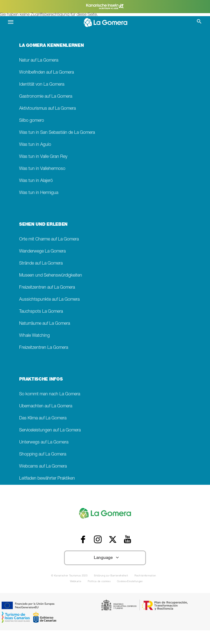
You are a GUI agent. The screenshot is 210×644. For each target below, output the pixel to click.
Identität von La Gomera (42, 85)
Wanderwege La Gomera (42, 252)
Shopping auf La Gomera (43, 455)
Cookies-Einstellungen (130, 582)
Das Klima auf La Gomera (43, 418)
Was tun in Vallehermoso (42, 169)
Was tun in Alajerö (36, 181)
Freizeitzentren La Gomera (44, 348)
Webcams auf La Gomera (43, 467)
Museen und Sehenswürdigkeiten (51, 276)
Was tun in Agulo (35, 145)
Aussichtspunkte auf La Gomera (49, 300)
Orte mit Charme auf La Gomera (49, 240)
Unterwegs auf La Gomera (44, 443)
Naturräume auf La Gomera (45, 324)
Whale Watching (34, 336)
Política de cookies (99, 582)
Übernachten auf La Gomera (46, 406)
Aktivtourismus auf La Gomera (47, 109)
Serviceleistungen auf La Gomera (50, 430)
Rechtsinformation (145, 576)
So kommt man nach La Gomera (50, 394)
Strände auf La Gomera (41, 264)
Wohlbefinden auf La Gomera (46, 73)
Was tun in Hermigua (39, 193)
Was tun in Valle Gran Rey (43, 157)
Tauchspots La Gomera (41, 312)
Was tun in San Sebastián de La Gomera (57, 133)
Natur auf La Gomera (39, 61)
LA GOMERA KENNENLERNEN (51, 46)
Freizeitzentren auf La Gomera (47, 288)
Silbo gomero (32, 121)
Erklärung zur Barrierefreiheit (111, 576)
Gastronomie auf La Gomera (46, 97)
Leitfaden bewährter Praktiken (47, 479)
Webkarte (76, 582)
